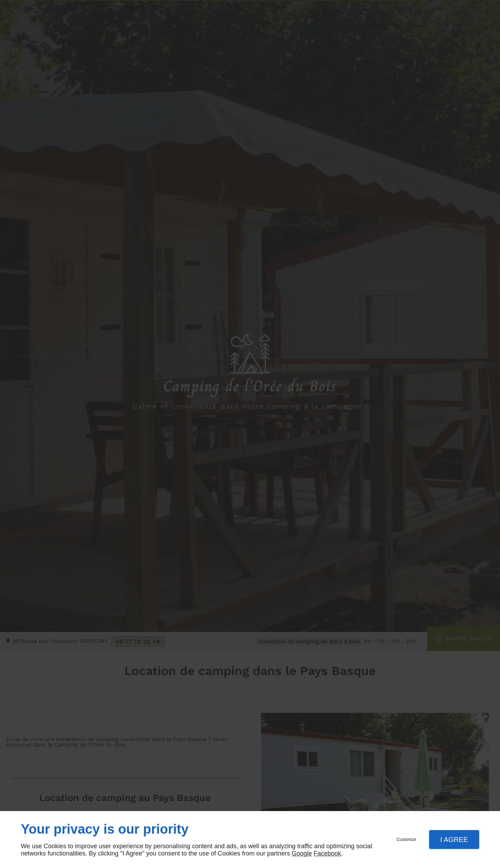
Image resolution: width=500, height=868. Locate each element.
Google (302, 853)
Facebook (327, 853)
